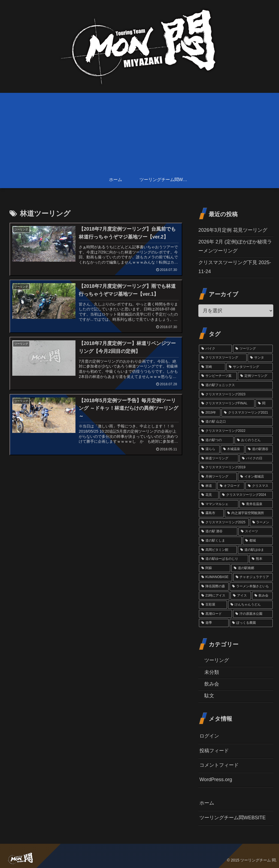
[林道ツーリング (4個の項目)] (219, 459)
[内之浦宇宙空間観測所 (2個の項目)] (249, 513)
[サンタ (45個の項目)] (260, 358)
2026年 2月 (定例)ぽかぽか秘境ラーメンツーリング (235, 246)
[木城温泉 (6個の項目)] (233, 449)
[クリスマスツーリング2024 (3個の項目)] (246, 495)
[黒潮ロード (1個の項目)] (215, 614)
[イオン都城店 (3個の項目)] (255, 477)
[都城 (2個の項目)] (258, 541)
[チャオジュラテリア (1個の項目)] (253, 577)
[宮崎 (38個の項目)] (212, 367)
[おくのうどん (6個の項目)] (254, 440)
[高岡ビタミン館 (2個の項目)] (218, 550)
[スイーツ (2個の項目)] (256, 531)
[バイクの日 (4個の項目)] (256, 459)
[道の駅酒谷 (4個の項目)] (259, 449)
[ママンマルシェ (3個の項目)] (219, 504)
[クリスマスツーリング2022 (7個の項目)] (236, 431)
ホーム (207, 803)
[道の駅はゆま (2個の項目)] (255, 550)
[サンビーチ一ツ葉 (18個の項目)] (218, 376)
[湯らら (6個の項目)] (209, 449)
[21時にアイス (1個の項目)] (214, 596)
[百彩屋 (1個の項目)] (213, 605)
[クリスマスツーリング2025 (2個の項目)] (224, 522)
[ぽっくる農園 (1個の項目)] (251, 623)
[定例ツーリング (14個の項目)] (255, 376)
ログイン (209, 736)
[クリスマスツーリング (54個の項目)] (223, 358)
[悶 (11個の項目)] (264, 404)
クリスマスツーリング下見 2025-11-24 (235, 267)
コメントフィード (219, 765)
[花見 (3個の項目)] (209, 495)
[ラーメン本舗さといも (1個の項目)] (251, 586)
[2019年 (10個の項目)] (210, 413)
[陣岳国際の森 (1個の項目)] (214, 586)
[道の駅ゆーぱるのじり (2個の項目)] (224, 559)
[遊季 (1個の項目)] (214, 623)
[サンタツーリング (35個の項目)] (249, 367)
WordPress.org (216, 780)
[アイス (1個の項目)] (241, 596)
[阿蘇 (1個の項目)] (215, 568)
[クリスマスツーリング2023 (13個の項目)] (236, 395)
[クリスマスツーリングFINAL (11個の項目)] (227, 404)
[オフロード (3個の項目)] (231, 486)
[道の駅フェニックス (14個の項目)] (236, 385)
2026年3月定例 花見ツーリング (233, 230)
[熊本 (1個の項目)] (261, 559)
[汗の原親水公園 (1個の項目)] (253, 614)
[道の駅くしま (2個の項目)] (220, 541)
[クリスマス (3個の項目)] (259, 486)
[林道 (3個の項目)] (207, 486)
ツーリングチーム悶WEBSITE (233, 818)
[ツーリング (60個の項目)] (253, 349)
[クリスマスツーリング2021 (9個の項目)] (247, 413)
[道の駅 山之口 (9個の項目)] (236, 422)
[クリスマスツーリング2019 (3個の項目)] (236, 467)
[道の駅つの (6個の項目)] (216, 440)
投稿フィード (214, 751)
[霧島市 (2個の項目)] (211, 513)
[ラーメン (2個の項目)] (261, 522)
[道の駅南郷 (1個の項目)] (252, 568)
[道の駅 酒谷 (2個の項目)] (218, 531)
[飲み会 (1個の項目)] (262, 596)
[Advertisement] (139, 131)
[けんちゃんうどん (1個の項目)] (250, 605)
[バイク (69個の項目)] (215, 349)
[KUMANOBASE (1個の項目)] (216, 577)
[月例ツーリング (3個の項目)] (218, 477)
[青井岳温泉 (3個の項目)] (256, 504)
